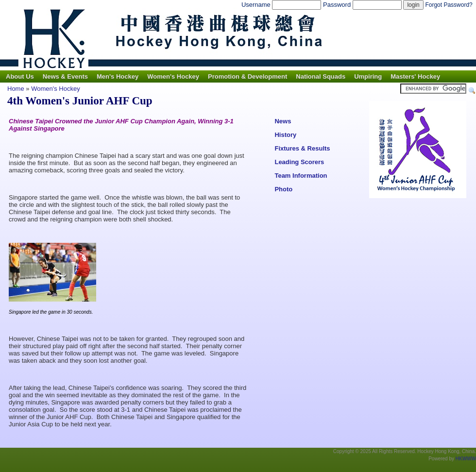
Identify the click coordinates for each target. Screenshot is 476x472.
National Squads (321, 76)
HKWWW (466, 459)
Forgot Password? (449, 5)
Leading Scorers (299, 162)
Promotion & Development (247, 76)
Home (16, 89)
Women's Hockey (173, 76)
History (285, 135)
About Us (20, 76)
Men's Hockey (118, 76)
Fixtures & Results (302, 148)
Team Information (301, 176)
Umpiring (368, 76)
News (283, 121)
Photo (283, 189)
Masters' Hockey (415, 76)
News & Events (65, 76)
